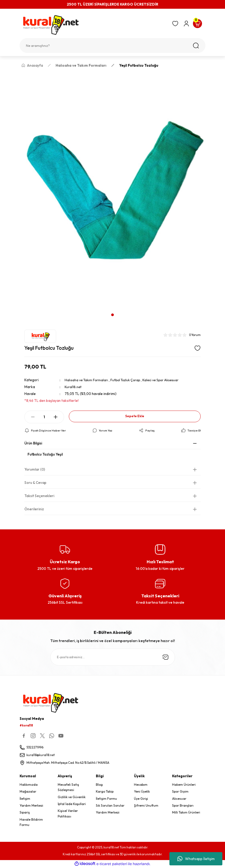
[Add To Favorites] (197, 348)
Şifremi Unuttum (146, 806)
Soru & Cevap (35, 483)
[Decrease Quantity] (33, 417)
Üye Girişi (141, 799)
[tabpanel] (112, 191)
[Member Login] (186, 24)
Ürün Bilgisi (33, 443)
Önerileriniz (34, 509)
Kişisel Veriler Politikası (68, 814)
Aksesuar (179, 799)
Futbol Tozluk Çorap (129, 380)
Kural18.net (73, 387)
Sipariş (25, 813)
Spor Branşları (183, 806)
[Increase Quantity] (56, 417)
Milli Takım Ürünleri (186, 813)
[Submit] (165, 657)
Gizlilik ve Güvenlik (72, 797)
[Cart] (197, 24)
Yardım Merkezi (31, 806)
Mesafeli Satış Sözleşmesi (68, 788)
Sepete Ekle (135, 416)
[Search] (112, 46)
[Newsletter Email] (113, 657)
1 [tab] (112, 315)
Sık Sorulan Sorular (110, 806)
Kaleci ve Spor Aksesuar (167, 380)
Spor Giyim (180, 792)
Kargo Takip (105, 792)
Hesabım (141, 785)
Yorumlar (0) (35, 470)
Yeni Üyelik (142, 792)
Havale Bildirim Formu (31, 822)
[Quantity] (44, 417)
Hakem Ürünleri (184, 785)
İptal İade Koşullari (72, 804)
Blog (99, 785)
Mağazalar (28, 792)
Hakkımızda (29, 785)
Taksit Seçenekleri (39, 496)
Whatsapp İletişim (196, 859)
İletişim (25, 799)
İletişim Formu (106, 799)
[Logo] (93, 25)
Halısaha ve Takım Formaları (87, 380)
